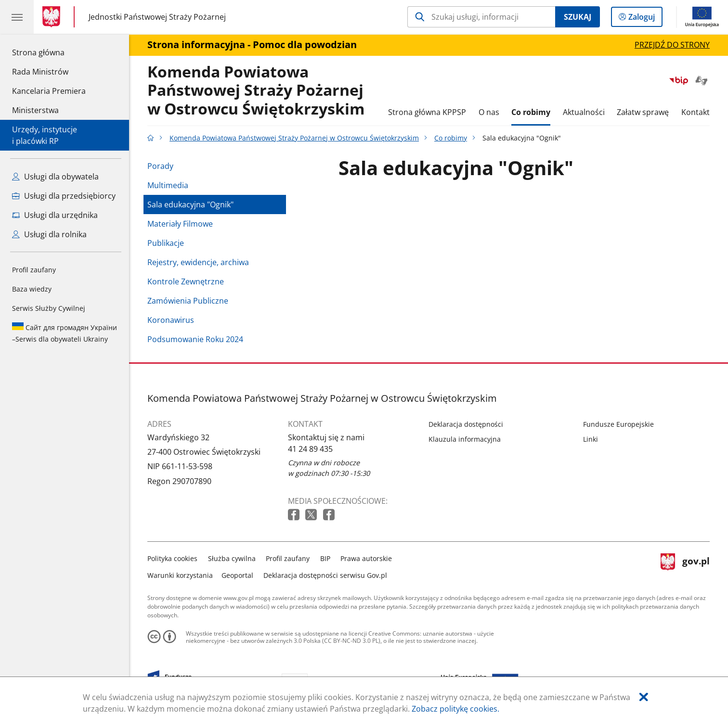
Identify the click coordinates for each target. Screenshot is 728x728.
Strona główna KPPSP (427, 112)
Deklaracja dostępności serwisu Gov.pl (325, 575)
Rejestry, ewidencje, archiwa (198, 262)
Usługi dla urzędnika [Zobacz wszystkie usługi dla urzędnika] (55, 215)
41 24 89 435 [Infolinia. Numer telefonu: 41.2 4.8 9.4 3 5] (310, 449)
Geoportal (237, 575)
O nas (489, 112)
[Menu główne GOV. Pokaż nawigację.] (17, 17)
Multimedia (168, 185)
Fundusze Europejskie (618, 424)
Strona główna (49, 52)
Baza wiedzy (32, 289)
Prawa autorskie (366, 558)
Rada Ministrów (40, 72)
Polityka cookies (172, 558)
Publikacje (166, 243)
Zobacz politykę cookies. (455, 709)
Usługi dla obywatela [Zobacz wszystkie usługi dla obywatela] (55, 177)
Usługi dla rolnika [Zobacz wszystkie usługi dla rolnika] (49, 234)
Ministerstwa (35, 110)
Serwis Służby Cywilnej (49, 308)
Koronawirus (171, 320)
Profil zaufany (34, 270)
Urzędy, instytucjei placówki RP (45, 135)
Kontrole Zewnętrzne (186, 281)
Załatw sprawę (643, 112)
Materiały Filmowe (180, 224)
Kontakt (695, 112)
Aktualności (584, 112)
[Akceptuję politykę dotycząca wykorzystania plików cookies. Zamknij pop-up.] (644, 697)
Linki (591, 439)
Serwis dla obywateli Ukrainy (65, 333)
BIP (325, 558)
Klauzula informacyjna (465, 439)
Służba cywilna (232, 558)
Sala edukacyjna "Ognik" (190, 204)
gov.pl (685, 566)
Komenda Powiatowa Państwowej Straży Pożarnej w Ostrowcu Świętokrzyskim (256, 91)
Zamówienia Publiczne (188, 301)
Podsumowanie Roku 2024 (195, 339)
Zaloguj (644, 19)
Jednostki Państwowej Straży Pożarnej (157, 17)
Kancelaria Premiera (49, 91)
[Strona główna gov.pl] (53, 17)
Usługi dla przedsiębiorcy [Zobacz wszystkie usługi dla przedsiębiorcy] (64, 196)
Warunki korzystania (180, 575)
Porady (160, 166)
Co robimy (531, 112)
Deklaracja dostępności (466, 424)
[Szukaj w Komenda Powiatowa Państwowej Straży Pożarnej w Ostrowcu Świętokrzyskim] (481, 17)
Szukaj (578, 17)
